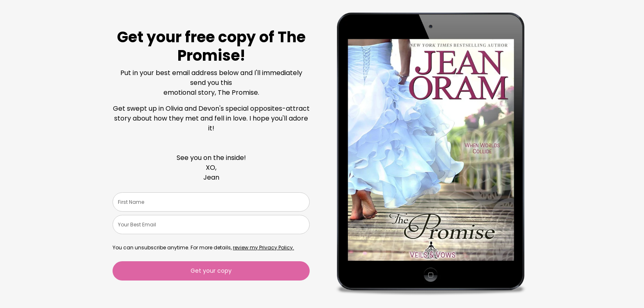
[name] (211, 202)
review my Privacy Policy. (263, 248)
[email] (211, 225)
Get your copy (211, 271)
